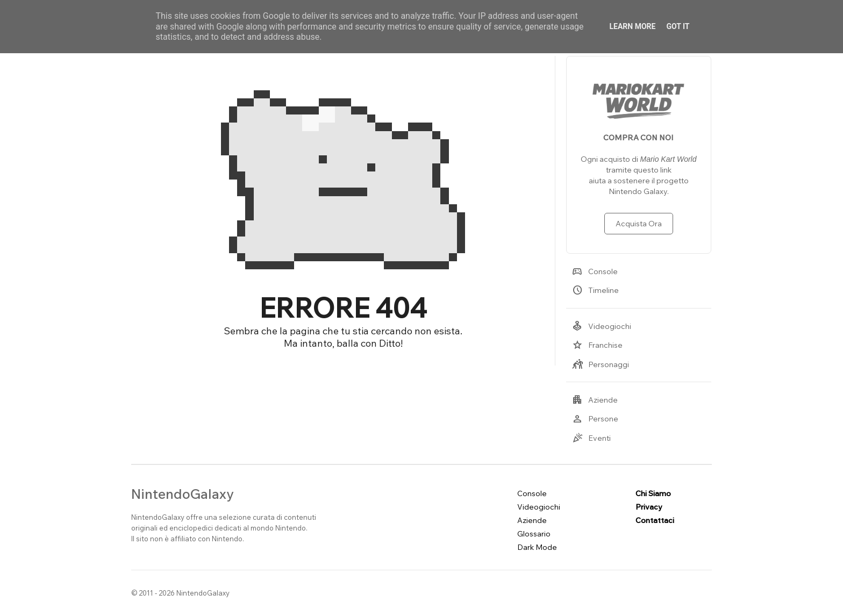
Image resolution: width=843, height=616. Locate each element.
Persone (595, 419)
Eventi (591, 438)
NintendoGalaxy (183, 494)
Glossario (534, 534)
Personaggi (601, 364)
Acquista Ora (639, 224)
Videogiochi (602, 326)
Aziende (595, 400)
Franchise (597, 345)
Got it (678, 26)
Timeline (595, 290)
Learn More (632, 26)
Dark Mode (537, 547)
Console (595, 271)
